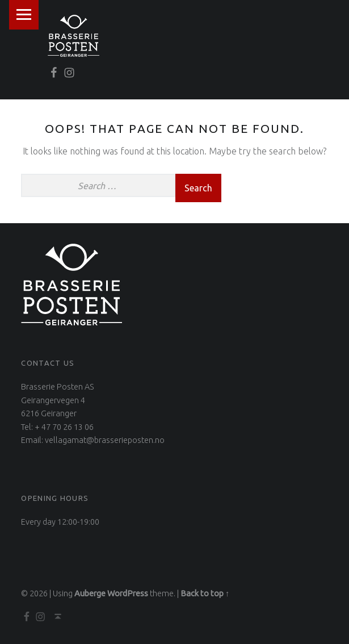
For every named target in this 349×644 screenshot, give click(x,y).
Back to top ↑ (205, 593)
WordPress (128, 593)
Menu (24, 15)
